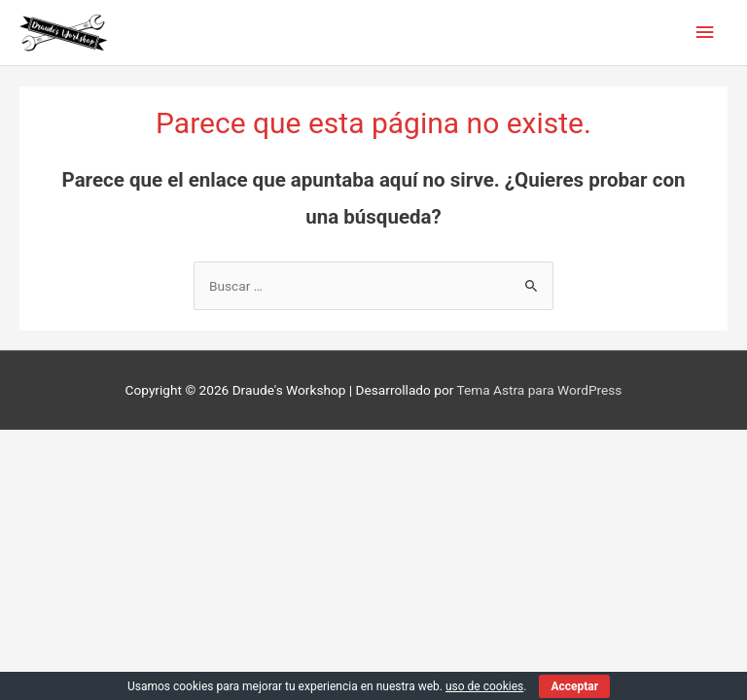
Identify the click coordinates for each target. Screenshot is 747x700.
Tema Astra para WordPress (539, 390)
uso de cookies (484, 686)
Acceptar (574, 686)
